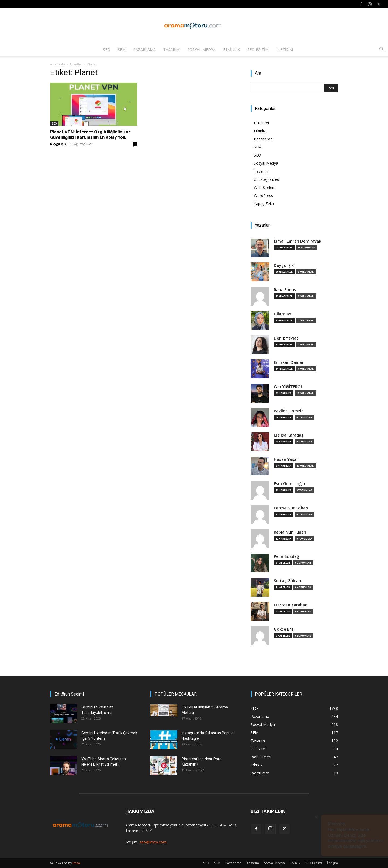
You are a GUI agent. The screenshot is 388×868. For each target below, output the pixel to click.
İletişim (285, 49)
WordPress (263, 196)
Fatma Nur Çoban (291, 508)
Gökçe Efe (284, 629)
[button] (382, 50)
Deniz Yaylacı (287, 338)
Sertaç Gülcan (287, 581)
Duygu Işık (58, 144)
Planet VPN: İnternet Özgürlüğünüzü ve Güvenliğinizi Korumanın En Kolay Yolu (91, 135)
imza (76, 863)
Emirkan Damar (289, 362)
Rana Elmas (285, 290)
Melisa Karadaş (288, 435)
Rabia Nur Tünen (290, 532)
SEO (107, 49)
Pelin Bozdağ (286, 556)
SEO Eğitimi (259, 49)
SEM (122, 49)
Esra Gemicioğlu (289, 484)
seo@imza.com (153, 842)
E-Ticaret (262, 123)
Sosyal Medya (201, 49)
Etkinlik (231, 49)
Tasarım (172, 49)
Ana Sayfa (58, 64)
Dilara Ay (283, 314)
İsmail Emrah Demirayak (297, 241)
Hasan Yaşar (286, 459)
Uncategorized (266, 179)
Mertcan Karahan (291, 605)
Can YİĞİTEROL (288, 387)
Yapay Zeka (264, 204)
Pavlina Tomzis (289, 411)
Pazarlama (144, 49)
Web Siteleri (264, 187)
